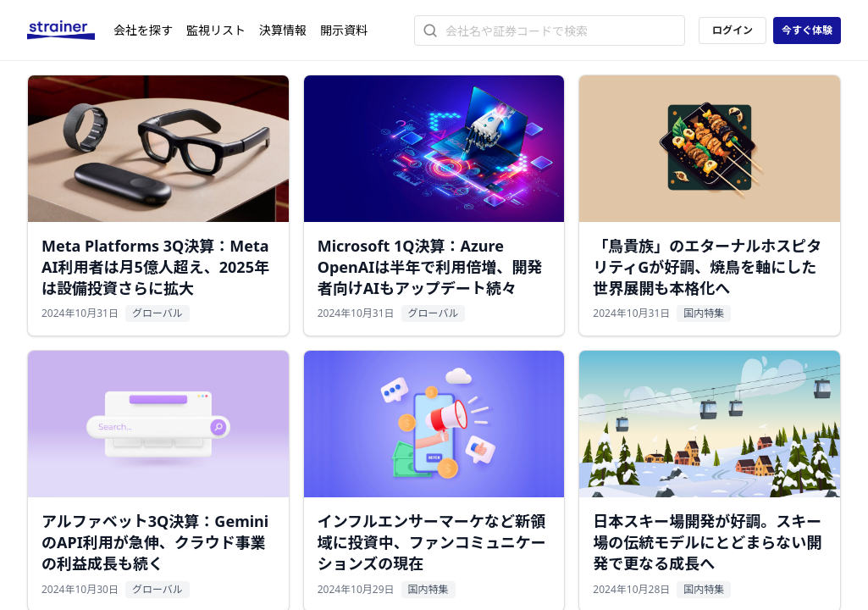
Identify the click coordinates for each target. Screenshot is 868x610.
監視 (216, 30)
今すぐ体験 (807, 30)
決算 (283, 30)
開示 (344, 30)
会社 (143, 30)
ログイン (733, 30)
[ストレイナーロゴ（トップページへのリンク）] (70, 30)
